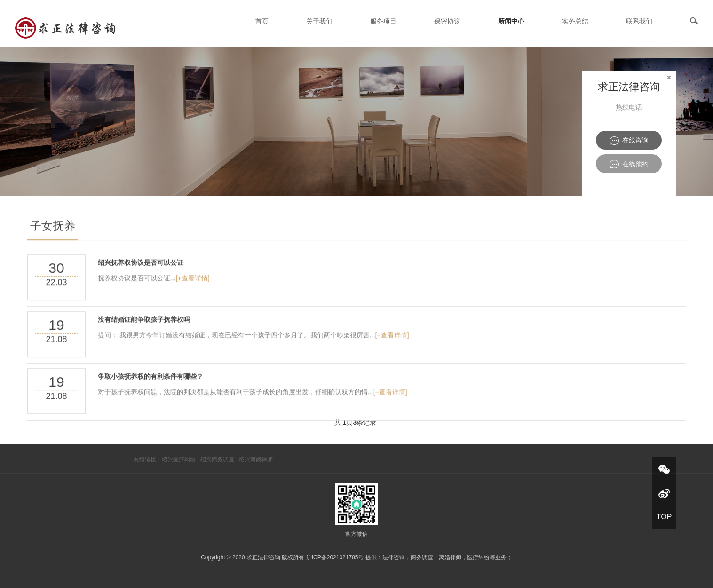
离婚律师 (450, 557)
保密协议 (447, 21)
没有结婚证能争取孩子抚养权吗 (144, 333)
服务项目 (383, 21)
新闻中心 (511, 21)
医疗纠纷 (478, 557)
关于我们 (319, 21)
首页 (262, 21)
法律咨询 (394, 557)
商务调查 (422, 557)
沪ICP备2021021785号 (335, 557)
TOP (664, 517)
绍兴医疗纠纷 (179, 460)
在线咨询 (629, 141)
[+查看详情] (193, 292)
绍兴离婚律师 (256, 460)
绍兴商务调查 (217, 460)
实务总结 (575, 21)
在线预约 (629, 164)
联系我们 (639, 21)
